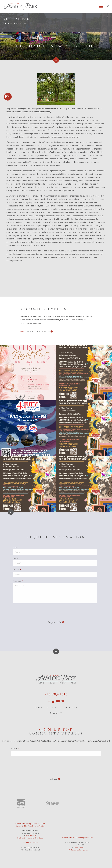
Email (17, 558)
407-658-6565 (79, 846)
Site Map (71, 707)
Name (17, 547)
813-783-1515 (56, 694)
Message (18, 581)
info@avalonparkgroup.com (78, 848)
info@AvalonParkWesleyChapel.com (30, 836)
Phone (17, 570)
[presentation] (57, 610)
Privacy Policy (46, 707)
